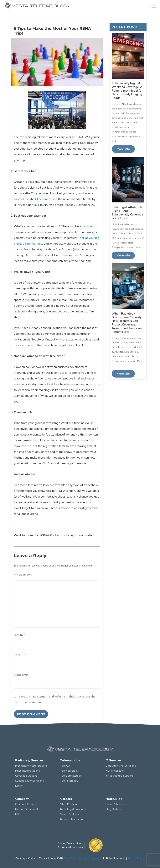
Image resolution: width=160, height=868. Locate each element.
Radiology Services (29, 760)
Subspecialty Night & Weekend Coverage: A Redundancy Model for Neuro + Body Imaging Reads (127, 91)
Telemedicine (70, 760)
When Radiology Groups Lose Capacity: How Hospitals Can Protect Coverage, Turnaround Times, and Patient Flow (128, 323)
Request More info (72, 819)
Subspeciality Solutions (30, 781)
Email (20, 655)
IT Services (114, 760)
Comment (23, 575)
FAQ (18, 814)
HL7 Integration (115, 771)
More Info (123, 149)
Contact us (58, 535)
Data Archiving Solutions (121, 766)
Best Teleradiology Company (82, 858)
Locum (19, 786)
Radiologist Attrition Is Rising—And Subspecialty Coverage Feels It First (127, 213)
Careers (66, 799)
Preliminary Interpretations (31, 766)
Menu (154, 6)
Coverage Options (26, 776)
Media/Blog (114, 799)
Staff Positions (69, 804)
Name (20, 635)
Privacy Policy (136, 858)
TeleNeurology (69, 771)
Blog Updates (114, 809)
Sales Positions (70, 814)
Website (21, 675)
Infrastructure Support (119, 776)
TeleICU (65, 766)
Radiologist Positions (73, 809)
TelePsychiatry (69, 781)
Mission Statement (27, 809)
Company (22, 799)
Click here (42, 199)
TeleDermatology (71, 776)
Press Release (114, 804)
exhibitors (86, 226)
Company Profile (25, 804)
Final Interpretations (28, 771)
